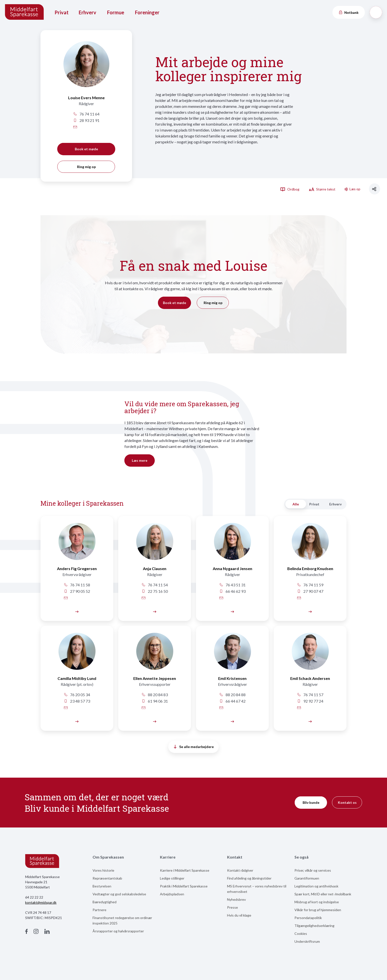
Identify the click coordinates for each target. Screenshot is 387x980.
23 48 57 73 (77, 701)
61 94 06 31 (155, 701)
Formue (116, 12)
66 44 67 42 (232, 701)
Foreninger (147, 12)
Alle (296, 504)
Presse (232, 907)
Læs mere (140, 460)
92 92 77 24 (310, 701)
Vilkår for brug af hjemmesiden (318, 910)
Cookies (301, 933)
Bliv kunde (311, 802)
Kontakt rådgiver (240, 870)
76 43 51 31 (232, 585)
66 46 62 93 (232, 591)
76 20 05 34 (77, 695)
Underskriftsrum (307, 941)
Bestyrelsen (102, 886)
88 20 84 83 (155, 695)
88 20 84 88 (232, 695)
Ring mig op (86, 167)
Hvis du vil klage (239, 915)
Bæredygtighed (105, 902)
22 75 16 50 (155, 591)
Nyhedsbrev (236, 899)
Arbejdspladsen (172, 894)
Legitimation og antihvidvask (316, 886)
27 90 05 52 (77, 591)
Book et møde (86, 149)
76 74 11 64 (86, 114)
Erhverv (87, 12)
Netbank (348, 12)
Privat (62, 12)
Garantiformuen (307, 878)
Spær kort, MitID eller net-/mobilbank (323, 894)
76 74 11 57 (310, 695)
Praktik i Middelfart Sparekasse (184, 886)
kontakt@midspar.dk (41, 902)
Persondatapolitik (308, 918)
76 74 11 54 (155, 585)
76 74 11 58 (77, 585)
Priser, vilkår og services (313, 870)
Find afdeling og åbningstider (249, 878)
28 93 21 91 (86, 120)
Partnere (99, 910)
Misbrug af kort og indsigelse (317, 902)
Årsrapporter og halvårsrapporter (118, 931)
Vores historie (103, 870)
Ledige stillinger (172, 878)
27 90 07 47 (310, 591)
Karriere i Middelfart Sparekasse (185, 870)
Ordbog (290, 189)
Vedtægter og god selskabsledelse (119, 894)
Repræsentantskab (107, 878)
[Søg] (376, 12)
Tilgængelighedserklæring (314, 926)
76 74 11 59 (310, 585)
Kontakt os (347, 802)
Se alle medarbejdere (194, 747)
